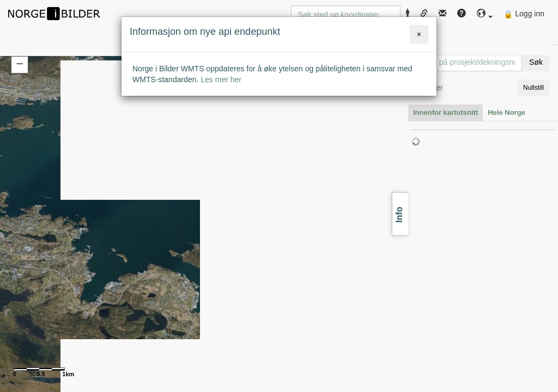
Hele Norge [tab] (507, 112)
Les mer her (221, 79)
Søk (536, 62)
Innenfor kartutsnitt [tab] (445, 112)
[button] (485, 14)
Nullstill (533, 88)
